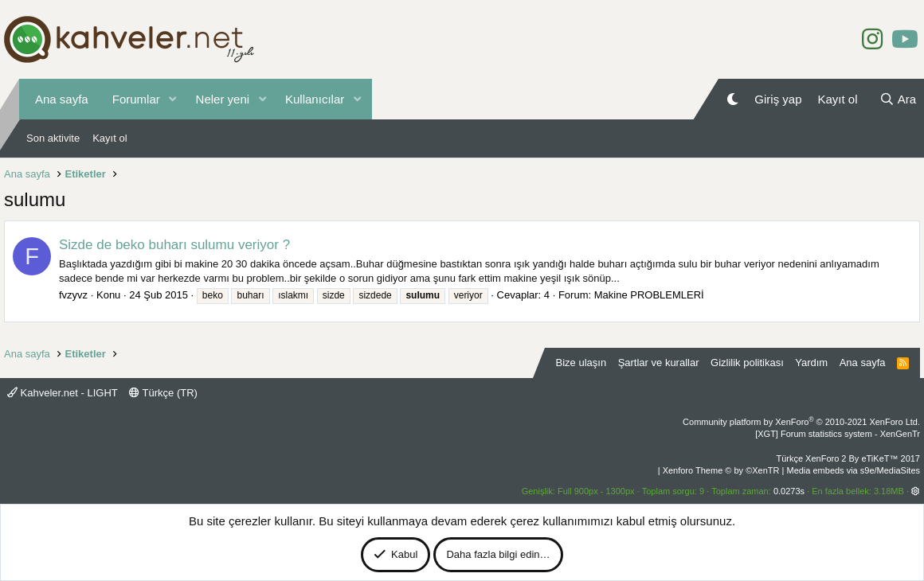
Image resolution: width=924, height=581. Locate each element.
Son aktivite (53, 138)
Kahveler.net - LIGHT (63, 393)
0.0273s (789, 491)
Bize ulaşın (581, 363)
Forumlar (136, 99)
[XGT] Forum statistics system (838, 434)
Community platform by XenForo (801, 422)
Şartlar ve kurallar (659, 363)
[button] (173, 99)
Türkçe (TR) (163, 393)
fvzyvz (73, 295)
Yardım (811, 363)
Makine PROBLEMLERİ (649, 295)
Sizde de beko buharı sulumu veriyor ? (174, 245)
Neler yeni (223, 99)
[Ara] (898, 99)
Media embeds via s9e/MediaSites (853, 470)
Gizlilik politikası (747, 363)
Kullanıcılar (315, 99)
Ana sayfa (62, 99)
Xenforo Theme (721, 470)
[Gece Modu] (732, 99)
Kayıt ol (110, 138)
